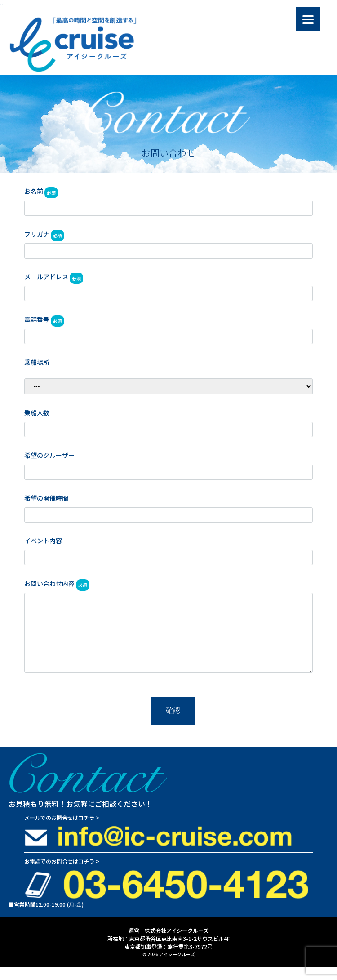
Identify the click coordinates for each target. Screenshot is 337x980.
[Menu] (308, 19)
